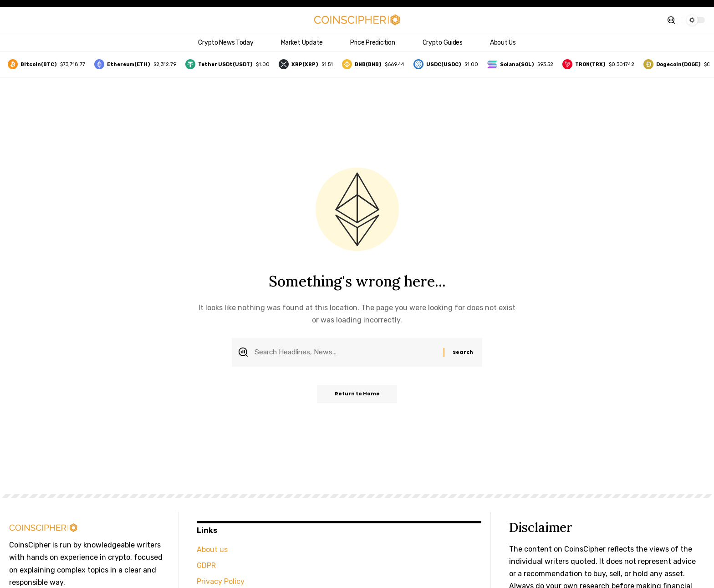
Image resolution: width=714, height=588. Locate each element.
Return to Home (357, 395)
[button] (671, 20)
